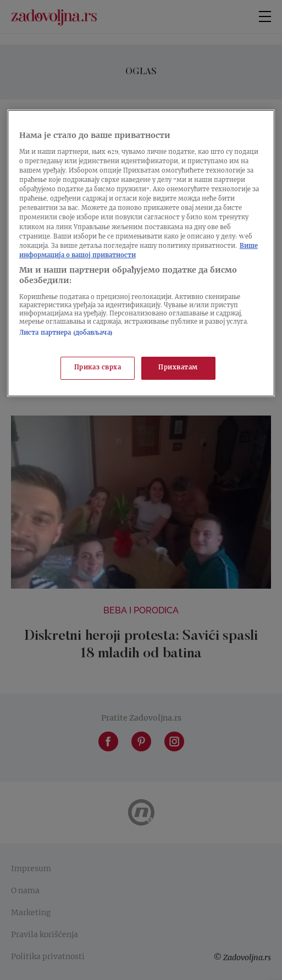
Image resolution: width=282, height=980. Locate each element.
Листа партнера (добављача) (66, 333)
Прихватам (178, 368)
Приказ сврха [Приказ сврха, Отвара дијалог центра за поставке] (98, 368)
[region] (141, 253)
